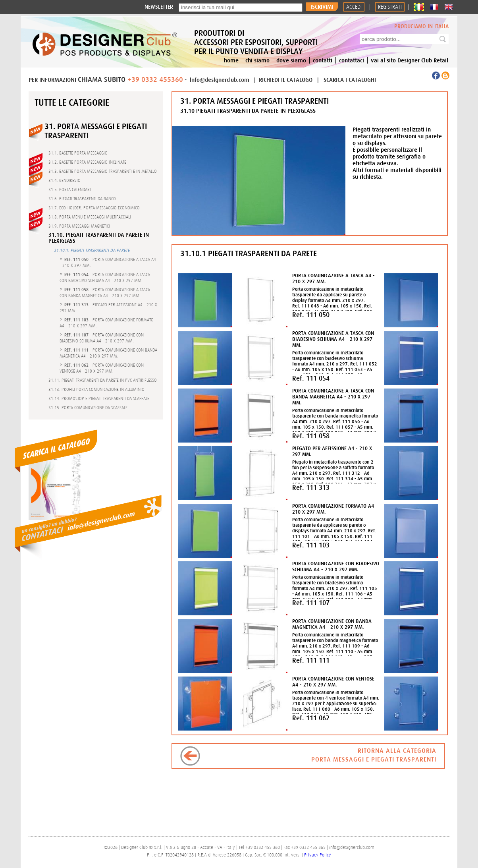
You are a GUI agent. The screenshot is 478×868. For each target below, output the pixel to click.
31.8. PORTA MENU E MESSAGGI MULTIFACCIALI (90, 217)
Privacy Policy (318, 855)
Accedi (354, 7)
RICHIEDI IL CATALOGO (286, 80)
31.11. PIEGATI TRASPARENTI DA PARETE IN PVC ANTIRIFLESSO (103, 380)
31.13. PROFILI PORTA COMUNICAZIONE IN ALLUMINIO (96, 389)
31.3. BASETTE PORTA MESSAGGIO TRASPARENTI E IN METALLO (103, 171)
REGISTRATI (390, 7)
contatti (323, 60)
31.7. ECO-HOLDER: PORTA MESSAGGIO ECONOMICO (94, 208)
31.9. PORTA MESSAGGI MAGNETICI (79, 226)
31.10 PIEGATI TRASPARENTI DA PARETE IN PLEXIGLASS (248, 111)
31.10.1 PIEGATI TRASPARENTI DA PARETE (249, 253)
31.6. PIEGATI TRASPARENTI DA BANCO (82, 199)
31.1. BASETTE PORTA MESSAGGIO (78, 153)
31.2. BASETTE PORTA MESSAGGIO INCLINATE (87, 162)
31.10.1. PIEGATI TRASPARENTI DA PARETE (92, 250)
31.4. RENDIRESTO (65, 180)
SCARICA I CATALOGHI (350, 80)
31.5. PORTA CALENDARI (70, 189)
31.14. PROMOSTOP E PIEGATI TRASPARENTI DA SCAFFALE (99, 398)
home (231, 60)
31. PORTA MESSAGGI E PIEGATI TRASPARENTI (254, 101)
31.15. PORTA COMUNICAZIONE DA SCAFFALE (88, 408)
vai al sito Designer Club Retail (410, 60)
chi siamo (257, 60)
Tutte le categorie (72, 102)
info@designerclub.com (220, 80)
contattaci (352, 60)
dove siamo (291, 60)
